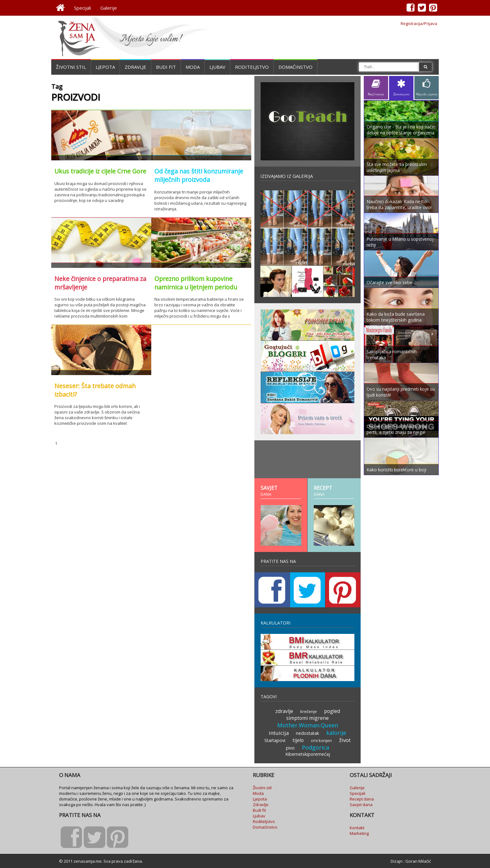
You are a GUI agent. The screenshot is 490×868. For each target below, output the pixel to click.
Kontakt (357, 828)
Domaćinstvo (295, 67)
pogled (332, 711)
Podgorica (315, 747)
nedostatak (307, 733)
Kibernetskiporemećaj (308, 754)
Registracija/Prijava (419, 23)
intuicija (279, 733)
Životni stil (71, 67)
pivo (290, 748)
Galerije (109, 8)
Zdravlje (135, 67)
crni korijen (321, 740)
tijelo (298, 740)
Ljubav (217, 67)
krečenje (309, 711)
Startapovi (275, 740)
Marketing (359, 833)
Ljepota (105, 67)
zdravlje (284, 711)
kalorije (336, 733)
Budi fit (166, 67)
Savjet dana (361, 805)
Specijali (82, 8)
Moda (193, 67)
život (345, 740)
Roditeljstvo (252, 67)
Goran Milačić (418, 861)
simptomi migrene (307, 718)
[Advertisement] (307, 459)
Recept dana (362, 799)
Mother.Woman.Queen (308, 725)
